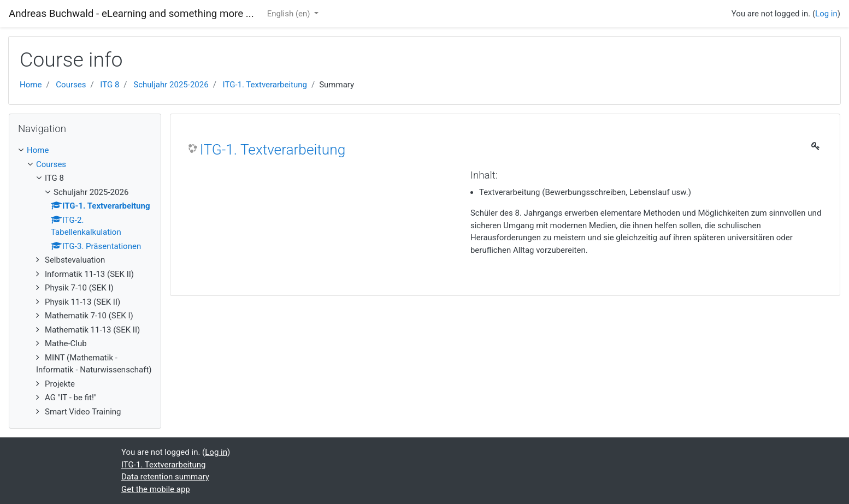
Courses (71, 85)
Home (31, 85)
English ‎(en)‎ (290, 14)
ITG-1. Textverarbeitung (265, 85)
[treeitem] (85, 150)
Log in (826, 14)
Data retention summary (165, 477)
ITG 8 (110, 85)
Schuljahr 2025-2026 (171, 85)
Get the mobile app (156, 489)
